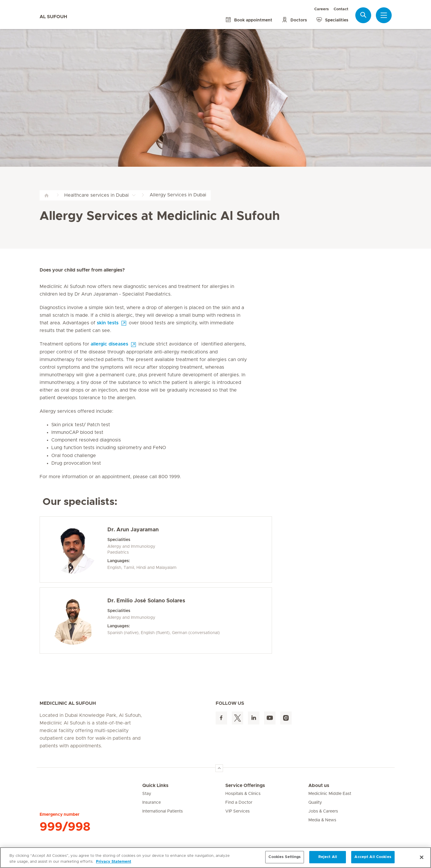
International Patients (163, 811)
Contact (341, 9)
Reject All (328, 857)
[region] (215, 858)
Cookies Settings (285, 857)
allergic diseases (109, 344)
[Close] (422, 857)
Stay (147, 794)
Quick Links (155, 786)
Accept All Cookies (373, 857)
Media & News (322, 820)
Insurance (152, 803)
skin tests (108, 323)
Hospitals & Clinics (243, 794)
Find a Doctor (239, 803)
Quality (315, 803)
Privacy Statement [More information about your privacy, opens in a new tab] (114, 862)
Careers (322, 9)
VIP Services (238, 811)
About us (319, 786)
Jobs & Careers (323, 811)
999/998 (65, 827)
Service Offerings (245, 786)
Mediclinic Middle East (330, 794)
